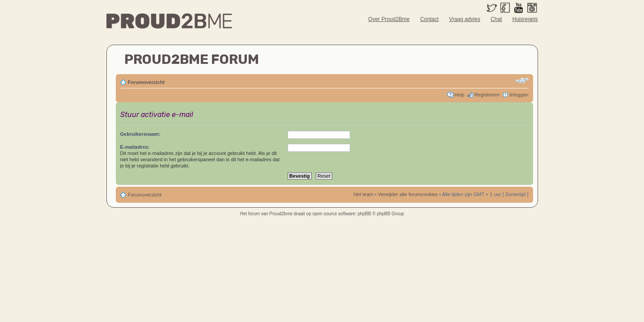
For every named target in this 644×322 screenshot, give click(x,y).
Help (460, 95)
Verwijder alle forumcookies (408, 194)
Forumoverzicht (146, 82)
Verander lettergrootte (522, 80)
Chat (496, 19)
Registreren (487, 95)
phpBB (364, 214)
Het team (363, 194)
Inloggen (519, 95)
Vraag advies (465, 19)
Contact (429, 19)
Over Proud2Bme (389, 19)
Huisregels (525, 19)
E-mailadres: (135, 147)
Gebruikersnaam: (140, 134)
